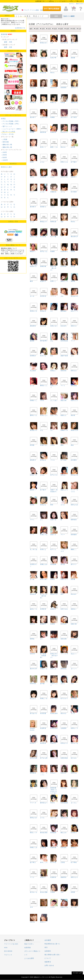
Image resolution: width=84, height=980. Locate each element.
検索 (56, 16)
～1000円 (4, 160)
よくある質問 (29, 958)
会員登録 (28, 948)
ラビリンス (8, 955)
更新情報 (4, 34)
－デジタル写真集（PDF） (11, 121)
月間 (10, 42)
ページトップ (77, 973)
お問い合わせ (49, 965)
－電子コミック (6, 126)
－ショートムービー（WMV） (12, 129)
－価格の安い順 (6, 145)
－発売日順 (5, 142)
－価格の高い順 (6, 147)
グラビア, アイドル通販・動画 (33, 10)
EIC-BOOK (8, 951)
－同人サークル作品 (8, 132)
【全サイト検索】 (69, 16)
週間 (6, 42)
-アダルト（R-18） (8, 134)
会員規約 (48, 951)
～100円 (4, 152)
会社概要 (48, 940)
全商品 (3, 119)
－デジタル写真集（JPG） (10, 124)
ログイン (72, 4)
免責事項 (48, 962)
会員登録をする (20, 28)
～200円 (4, 155)
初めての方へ (80, 4)
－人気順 (4, 139)
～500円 (4, 158)
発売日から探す (6, 167)
